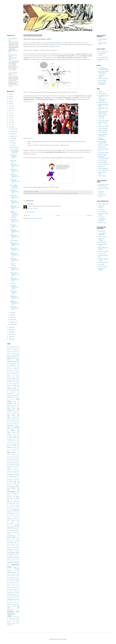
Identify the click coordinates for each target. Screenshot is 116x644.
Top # (18, 594)
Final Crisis (11, 424)
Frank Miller (15, 425)
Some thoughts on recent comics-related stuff (14, 151)
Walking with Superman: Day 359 (15, 202)
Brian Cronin (15, 372)
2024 (10, 99)
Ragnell (16, 532)
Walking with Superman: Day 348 (15, 280)
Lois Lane (13, 481)
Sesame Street (14, 546)
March (12, 320)
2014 (10, 120)
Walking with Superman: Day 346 (15, 303)
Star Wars (9, 561)
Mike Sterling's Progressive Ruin (102, 142)
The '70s (17, 577)
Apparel (9, 350)
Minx (16, 495)
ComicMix (101, 209)
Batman (9, 358)
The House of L (102, 253)
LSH (15, 483)
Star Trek (15, 559)
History (15, 446)
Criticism (9, 397)
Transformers (10, 599)
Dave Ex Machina (103, 128)
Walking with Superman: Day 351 (15, 260)
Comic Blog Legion (103, 204)
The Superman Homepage (102, 220)
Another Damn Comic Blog (102, 100)
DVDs (8, 412)
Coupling (16, 395)
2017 (10, 113)
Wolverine (9, 622)
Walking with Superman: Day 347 (15, 298)
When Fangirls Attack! (102, 173)
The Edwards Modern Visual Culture (104, 72)
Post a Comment (30, 212)
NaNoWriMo (17, 502)
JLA (13, 463)
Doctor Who (11, 408)
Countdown (10, 395)
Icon (9, 458)
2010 (10, 327)
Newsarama (101, 217)
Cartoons (9, 380)
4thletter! (101, 91)
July (12, 141)
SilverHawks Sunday (14, 553)
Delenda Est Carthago (101, 239)
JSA (10, 464)
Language (9, 468)
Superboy (9, 563)
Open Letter (17, 514)
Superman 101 (102, 166)
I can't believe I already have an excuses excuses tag (51, 193)
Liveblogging (12, 476)
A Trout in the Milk (103, 170)
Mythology (9, 502)
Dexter (16, 405)
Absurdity (12, 346)
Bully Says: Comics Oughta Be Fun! (103, 112)
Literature (17, 475)
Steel (16, 561)
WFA (10, 620)
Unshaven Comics (11, 603)
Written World (102, 176)
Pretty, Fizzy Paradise (104, 153)
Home (58, 215)
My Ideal (13, 500)
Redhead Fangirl (102, 155)
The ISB (17, 582)
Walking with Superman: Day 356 (15, 232)
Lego (16, 470)
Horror (15, 451)
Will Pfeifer (15, 620)
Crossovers (17, 397)
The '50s (12, 577)
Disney (16, 407)
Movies (17, 497)
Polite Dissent (102, 147)
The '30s (14, 576)
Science (12, 542)
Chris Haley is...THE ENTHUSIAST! (103, 185)
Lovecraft (9, 483)
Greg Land (16, 439)
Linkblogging (10, 475)
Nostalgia (15, 510)
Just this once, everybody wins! (14, 292)
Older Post (90, 215)
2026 (10, 94)
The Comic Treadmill (104, 121)
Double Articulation (103, 130)
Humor (9, 453)
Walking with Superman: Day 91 (65, 59)
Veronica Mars (10, 606)
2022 (10, 103)
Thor (16, 591)
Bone (10, 368)
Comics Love (10, 389)
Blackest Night (16, 363)
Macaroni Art (10, 485)
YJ (17, 623)
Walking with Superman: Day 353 (15, 250)
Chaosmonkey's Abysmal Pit (102, 234)
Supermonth (10, 572)
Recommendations (11, 536)
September (13, 136)
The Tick (15, 586)
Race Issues (10, 532)
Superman (65, 193)
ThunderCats (10, 593)
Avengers (9, 353)
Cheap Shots (11, 382)
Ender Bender (11, 415)
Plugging (9, 519)
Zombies (9, 625)
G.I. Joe (17, 429)
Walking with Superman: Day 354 (15, 244)
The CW (11, 582)
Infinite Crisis (11, 459)
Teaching (14, 574)
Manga (13, 486)
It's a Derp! (13, 145)
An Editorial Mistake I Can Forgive (14, 287)
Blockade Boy (102, 231)
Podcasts (15, 519)
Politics (13, 522)
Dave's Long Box (103, 237)
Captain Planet (15, 379)
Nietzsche (9, 507)
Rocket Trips (11, 539)
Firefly (16, 424)
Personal (9, 517)
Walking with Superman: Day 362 (15, 181)
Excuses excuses (36, 193)
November (13, 131)
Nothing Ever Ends (11, 512)
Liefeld (16, 473)
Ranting (9, 534)
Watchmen (11, 618)
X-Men (14, 623)
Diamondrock (10, 407)
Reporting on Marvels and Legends (104, 157)
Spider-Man (10, 558)
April (12, 317)
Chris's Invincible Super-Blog (103, 116)
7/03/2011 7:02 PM (33, 208)
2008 (10, 332)
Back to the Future (11, 355)
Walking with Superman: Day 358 (15, 208)
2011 (10, 127)
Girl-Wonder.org (102, 132)
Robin (16, 537)
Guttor (8, 441)
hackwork (14, 441)
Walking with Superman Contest (52, 45)
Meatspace (13, 488)
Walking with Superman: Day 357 (15, 221)
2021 (10, 106)
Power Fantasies (14, 241)
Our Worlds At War (13, 515)
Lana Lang (16, 466)
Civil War (17, 382)
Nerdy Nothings (12, 503)
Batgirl (16, 356)
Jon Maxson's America (102, 76)
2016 (10, 115)
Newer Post (27, 215)
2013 (10, 122)
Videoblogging (10, 609)
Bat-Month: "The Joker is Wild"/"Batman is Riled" (13, 57)
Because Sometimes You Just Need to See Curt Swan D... (14, 214)
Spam (16, 556)
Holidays (9, 447)
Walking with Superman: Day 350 (15, 269)
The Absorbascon (103, 94)
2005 (10, 339)
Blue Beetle (16, 367)
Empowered (15, 414)
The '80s (10, 579)
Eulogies (9, 419)
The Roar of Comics (103, 262)
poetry (8, 520)
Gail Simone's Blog (103, 52)
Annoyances (15, 348)
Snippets (18, 554)
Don (29, 204)
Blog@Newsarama (103, 103)
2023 (10, 101)
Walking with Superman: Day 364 (15, 171)
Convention (10, 394)
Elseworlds (9, 414)
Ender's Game (11, 417)
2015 (10, 118)
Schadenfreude (10, 541)
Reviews (10, 537)
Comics (9, 385)
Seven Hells (101, 264)
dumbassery (11, 410)
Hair (18, 441)
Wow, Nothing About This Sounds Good (14, 187)
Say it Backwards (103, 160)
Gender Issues (11, 432)
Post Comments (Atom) (36, 218)
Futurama (12, 429)
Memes (9, 490)
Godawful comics (11, 434)
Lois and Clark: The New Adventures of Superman (13, 478)
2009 (10, 330)
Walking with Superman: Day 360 (15, 197)
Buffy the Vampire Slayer (12, 373)
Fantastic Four (16, 422)
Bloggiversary (13, 365)
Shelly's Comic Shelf (103, 164)
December (13, 129)
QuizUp (16, 530)
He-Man (14, 444)
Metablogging (11, 491)
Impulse (18, 458)
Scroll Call (13, 283)
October (13, 134)
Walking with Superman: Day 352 (15, 255)
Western (18, 618)
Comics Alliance (102, 211)
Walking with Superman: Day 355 (15, 237)
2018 (10, 111)
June (12, 313)
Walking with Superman (73, 193)
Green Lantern (13, 437)
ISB (17, 459)
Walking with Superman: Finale (13, 157)
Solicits (11, 556)
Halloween (11, 442)
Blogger (65, 639)
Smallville (12, 554)
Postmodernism (10, 524)
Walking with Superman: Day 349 (15, 274)
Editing (15, 412)
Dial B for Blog (102, 242)
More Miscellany (14, 148)
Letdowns (9, 471)
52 (8, 346)
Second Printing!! (103, 162)
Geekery (12, 430)
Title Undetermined (103, 168)
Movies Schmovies (103, 79)
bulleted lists (10, 375)
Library (11, 473)
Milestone (9, 495)
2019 (10, 108)
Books (16, 368)
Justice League (16, 464)
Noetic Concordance (103, 145)
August (12, 138)
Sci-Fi (18, 541)
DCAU (15, 402)
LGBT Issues (16, 471)
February (13, 322)
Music (18, 498)
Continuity (13, 392)
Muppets (12, 498)
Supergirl (17, 563)
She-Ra (18, 551)
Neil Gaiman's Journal (102, 54)
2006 (10, 337)
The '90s (16, 579)
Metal (8, 493)
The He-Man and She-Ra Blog (102, 135)
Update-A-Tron (102, 223)
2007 (10, 334)
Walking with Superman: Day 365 (15, 166)
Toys (16, 598)
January (12, 324)
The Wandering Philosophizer (102, 83)
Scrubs (14, 544)
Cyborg (11, 399)
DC (18, 399)
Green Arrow (16, 436)
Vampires (15, 604)
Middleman (15, 493)
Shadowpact (9, 547)
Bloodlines (9, 367)
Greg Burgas (10, 439)
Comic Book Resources (101, 207)
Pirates (15, 517)
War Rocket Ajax (16, 616)
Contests (30, 193)
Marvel (17, 486)
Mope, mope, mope (13, 161)
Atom (16, 351)
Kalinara (10, 466)
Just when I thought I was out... (14, 226)
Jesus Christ (10, 461)
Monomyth (9, 497)
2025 (10, 96)
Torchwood (11, 596)
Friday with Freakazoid (13, 427)
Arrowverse (10, 351)
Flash (8, 425)
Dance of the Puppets (103, 126)
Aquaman (15, 350)
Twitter (15, 601)
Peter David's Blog (103, 57)
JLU (18, 463)
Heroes (9, 446)
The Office (12, 584)
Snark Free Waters (103, 266)
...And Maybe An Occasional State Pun (103, 69)
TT (17, 599)
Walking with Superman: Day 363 (15, 176)
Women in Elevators (13, 265)
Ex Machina (15, 419)
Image (13, 458)
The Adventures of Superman (13, 581)
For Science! (13, 143)
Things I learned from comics (13, 588)
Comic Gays (101, 119)
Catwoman (17, 380)
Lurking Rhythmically (102, 139)
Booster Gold (10, 370)
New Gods (14, 505)
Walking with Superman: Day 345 (15, 308)
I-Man (18, 456)
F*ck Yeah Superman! (101, 192)
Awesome (15, 353)
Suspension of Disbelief (102, 269)
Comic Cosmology (13, 384)
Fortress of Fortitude (103, 251)
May (12, 315)
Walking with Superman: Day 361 (15, 192)
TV (8, 601)
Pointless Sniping (16, 520)
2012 (10, 125)
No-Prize (9, 510)
